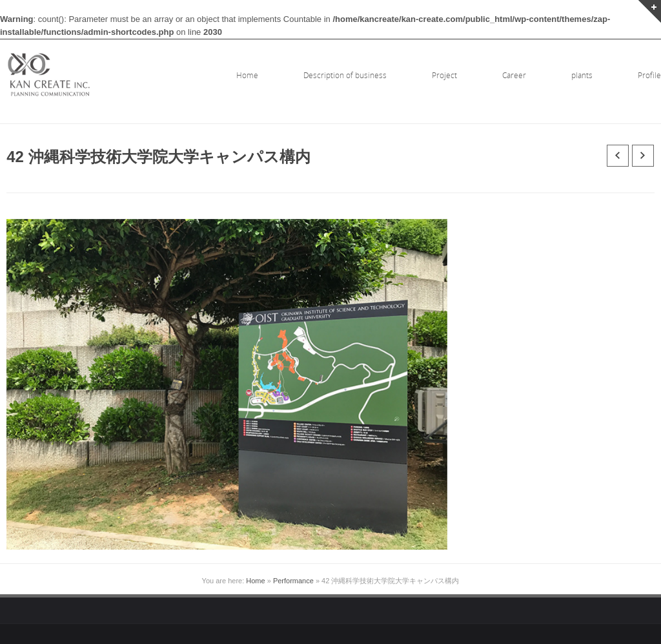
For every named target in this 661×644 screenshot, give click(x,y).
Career (514, 75)
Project (444, 75)
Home (247, 75)
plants (582, 75)
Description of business (345, 75)
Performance (293, 581)
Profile (649, 75)
